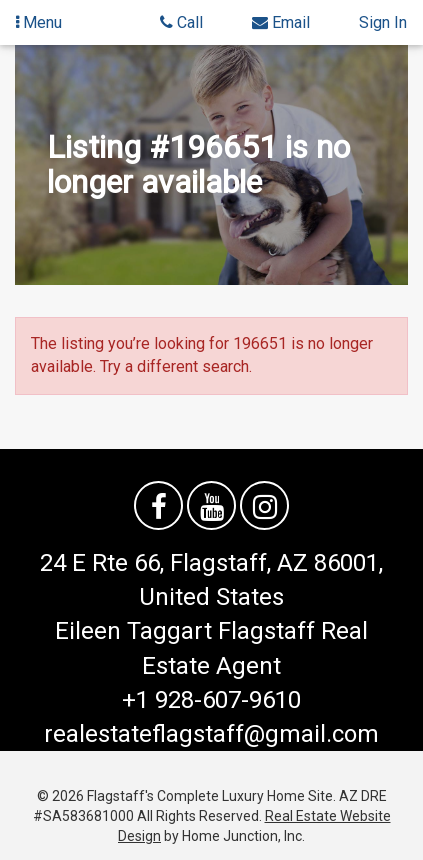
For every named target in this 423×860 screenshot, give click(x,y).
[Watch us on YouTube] (211, 505)
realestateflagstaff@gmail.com (211, 734)
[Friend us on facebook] (158, 505)
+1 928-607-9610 (211, 700)
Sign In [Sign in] (383, 22)
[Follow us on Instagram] (264, 505)
